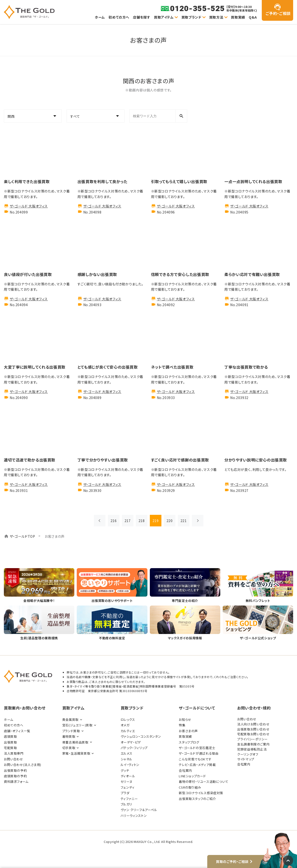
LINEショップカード (192, 776)
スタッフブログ (189, 742)
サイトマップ (246, 759)
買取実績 (238, 17)
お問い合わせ (14, 759)
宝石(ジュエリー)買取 (77, 725)
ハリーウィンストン (134, 816)
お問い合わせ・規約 (254, 708)
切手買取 (69, 748)
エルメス (127, 753)
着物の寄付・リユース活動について (204, 782)
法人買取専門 (14, 753)
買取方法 (216, 17)
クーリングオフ (248, 754)
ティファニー (129, 799)
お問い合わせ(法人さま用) (23, 765)
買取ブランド (191, 17)
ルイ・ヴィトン (130, 765)
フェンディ (128, 787)
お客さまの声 (188, 731)
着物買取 (69, 736)
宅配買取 (10, 748)
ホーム (100, 17)
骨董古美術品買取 (75, 742)
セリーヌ (127, 782)
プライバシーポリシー (252, 739)
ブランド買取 (71, 731)
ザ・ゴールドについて (197, 708)
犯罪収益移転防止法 (252, 749)
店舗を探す (142, 17)
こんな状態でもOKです (195, 759)
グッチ (125, 770)
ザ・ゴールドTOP (22, 536)
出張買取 (10, 742)
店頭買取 (10, 736)
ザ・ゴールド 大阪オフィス (29, 206)
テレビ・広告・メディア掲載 (197, 765)
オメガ (125, 725)
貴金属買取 (70, 720)
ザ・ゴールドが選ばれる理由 (199, 753)
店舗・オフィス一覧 (17, 731)
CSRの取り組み (190, 787)
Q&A (253, 17)
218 (142, 521)
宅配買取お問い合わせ (253, 734)
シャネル (127, 759)
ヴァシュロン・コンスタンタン (141, 736)
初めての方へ (119, 17)
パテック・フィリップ (134, 748)
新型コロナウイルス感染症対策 (201, 793)
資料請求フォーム (16, 782)
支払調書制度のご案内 (253, 744)
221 (184, 521)
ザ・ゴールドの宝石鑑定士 (197, 748)
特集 (182, 725)
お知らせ (185, 720)
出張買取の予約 (15, 770)
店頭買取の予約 (15, 776)
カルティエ (128, 731)
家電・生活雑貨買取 (76, 753)
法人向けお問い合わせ (253, 724)
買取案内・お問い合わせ (25, 708)
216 (114, 521)
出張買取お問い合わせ (253, 729)
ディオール (128, 776)
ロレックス (128, 720)
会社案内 (185, 770)
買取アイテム (164, 17)
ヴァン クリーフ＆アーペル (139, 810)
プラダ (125, 793)
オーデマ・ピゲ (131, 742)
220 (170, 521)
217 (128, 521)
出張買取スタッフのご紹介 (197, 799)
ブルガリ (126, 804)
